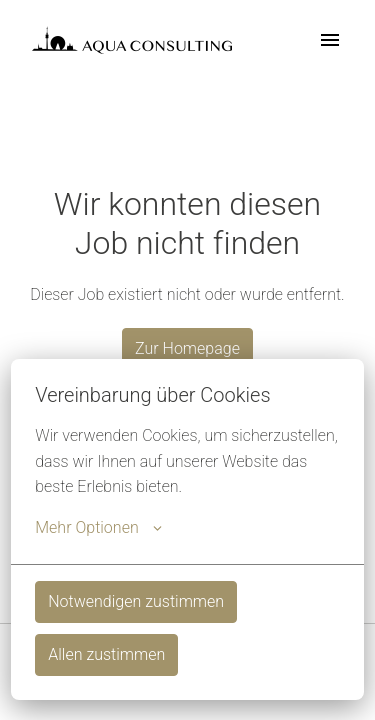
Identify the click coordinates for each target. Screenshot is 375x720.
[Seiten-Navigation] (330, 40)
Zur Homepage (187, 348)
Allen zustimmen (106, 654)
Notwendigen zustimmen (136, 601)
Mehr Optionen (98, 528)
